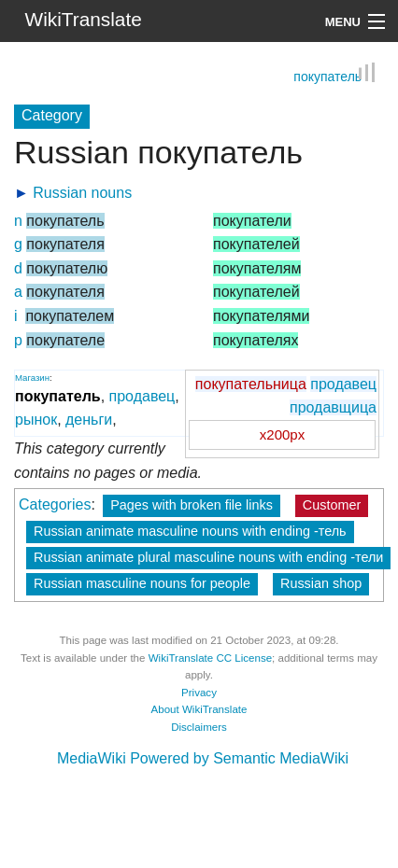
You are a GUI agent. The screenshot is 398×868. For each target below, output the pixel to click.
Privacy (199, 693)
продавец (343, 384)
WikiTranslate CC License (210, 658)
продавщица (333, 407)
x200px (282, 434)
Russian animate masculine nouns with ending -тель (190, 531)
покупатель (327, 77)
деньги (89, 420)
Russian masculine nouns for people (142, 583)
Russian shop (321, 583)
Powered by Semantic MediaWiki (239, 758)
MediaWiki (92, 758)
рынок (36, 420)
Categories (55, 504)
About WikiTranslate (199, 709)
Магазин (32, 378)
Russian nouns (82, 193)
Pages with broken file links (192, 505)
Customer (332, 505)
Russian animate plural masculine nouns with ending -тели (208, 557)
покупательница (251, 384)
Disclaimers (199, 727)
